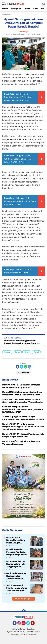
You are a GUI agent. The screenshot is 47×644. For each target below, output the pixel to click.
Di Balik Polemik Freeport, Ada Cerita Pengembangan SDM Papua (16, 552)
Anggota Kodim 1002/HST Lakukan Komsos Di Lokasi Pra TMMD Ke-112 (18, 159)
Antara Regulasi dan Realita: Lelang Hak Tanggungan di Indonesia (16, 564)
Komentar (23, 372)
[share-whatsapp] (26, 367)
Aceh (36, 9)
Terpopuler (16, 9)
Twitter (29, 624)
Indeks (27, 9)
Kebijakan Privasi (19, 629)
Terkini (36, 352)
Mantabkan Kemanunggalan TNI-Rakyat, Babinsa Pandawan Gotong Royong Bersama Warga (21, 342)
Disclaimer (31, 629)
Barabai (7, 352)
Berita (17, 352)
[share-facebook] (18, 367)
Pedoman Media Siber (32, 632)
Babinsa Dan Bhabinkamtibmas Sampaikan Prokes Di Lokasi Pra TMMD (18, 97)
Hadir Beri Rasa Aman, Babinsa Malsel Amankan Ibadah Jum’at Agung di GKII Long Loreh (17, 576)
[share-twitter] (22, 367)
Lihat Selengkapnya (23, 599)
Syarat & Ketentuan (15, 632)
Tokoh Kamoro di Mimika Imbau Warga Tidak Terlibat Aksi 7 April (17, 588)
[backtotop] (24, 612)
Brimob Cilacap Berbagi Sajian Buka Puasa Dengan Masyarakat (16, 540)
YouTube (34, 624)
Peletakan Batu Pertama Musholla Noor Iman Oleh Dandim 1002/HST (20, 201)
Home (5, 9)
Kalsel (27, 352)
